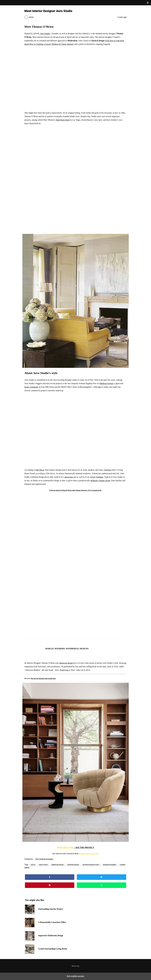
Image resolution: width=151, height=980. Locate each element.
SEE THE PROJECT (85, 847)
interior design (73, 865)
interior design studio (91, 865)
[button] (148, 3)
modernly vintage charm (100, 481)
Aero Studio (45, 34)
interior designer (109, 865)
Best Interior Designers (44, 859)
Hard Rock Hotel (63, 120)
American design (66, 663)
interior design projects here (89, 854)
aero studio (43, 865)
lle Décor (40, 470)
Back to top (75, 966)
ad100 (33, 865)
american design (58, 865)
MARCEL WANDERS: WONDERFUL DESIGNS (67, 649)
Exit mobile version (75, 976)
